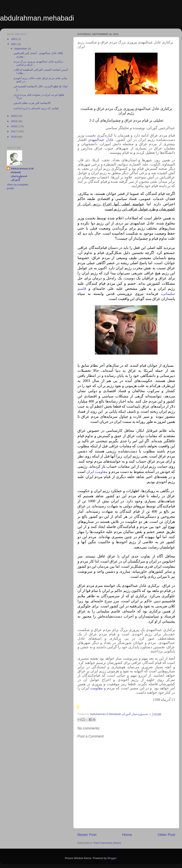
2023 (14, 39)
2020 (14, 116)
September (21, 49)
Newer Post (87, 835)
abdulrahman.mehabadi (37, 18)
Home (127, 835)
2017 (14, 131)
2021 (14, 44)
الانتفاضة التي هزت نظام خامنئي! (32, 103)
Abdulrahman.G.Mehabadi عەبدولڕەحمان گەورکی (22, 174)
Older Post (166, 835)
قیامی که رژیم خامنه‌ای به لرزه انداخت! (36, 108)
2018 (14, 126)
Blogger (112, 858)
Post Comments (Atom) (107, 843)
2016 (14, 137)
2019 (14, 121)
